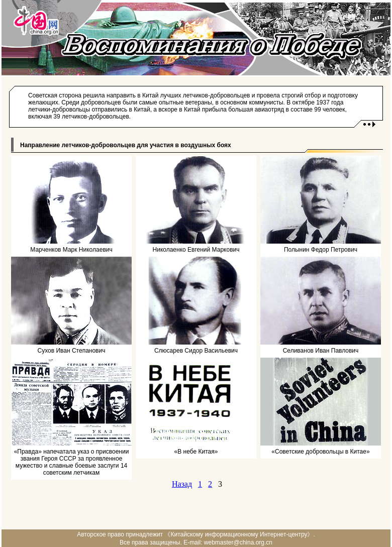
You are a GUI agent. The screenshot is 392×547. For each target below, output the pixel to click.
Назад (182, 484)
